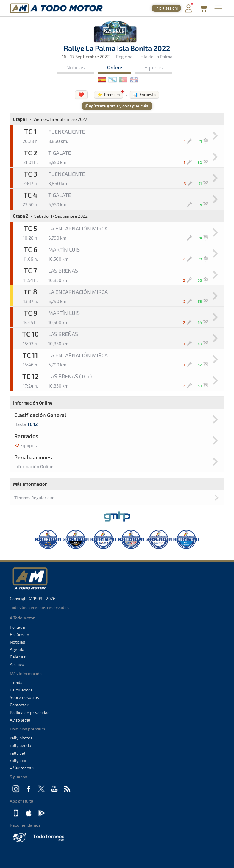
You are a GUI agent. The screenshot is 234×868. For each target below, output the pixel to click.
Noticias (76, 67)
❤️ (81, 95)
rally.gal (18, 753)
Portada (17, 627)
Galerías (18, 657)
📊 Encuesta (144, 95)
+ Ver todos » (22, 768)
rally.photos (21, 738)
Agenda (17, 649)
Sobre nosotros (24, 697)
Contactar (19, 705)
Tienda (16, 682)
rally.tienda (21, 745)
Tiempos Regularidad (34, 498)
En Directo (19, 634)
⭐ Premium (109, 95)
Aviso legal (20, 720)
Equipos (154, 67)
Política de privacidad (30, 712)
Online (115, 67)
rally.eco (18, 760)
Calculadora (21, 690)
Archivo (17, 664)
